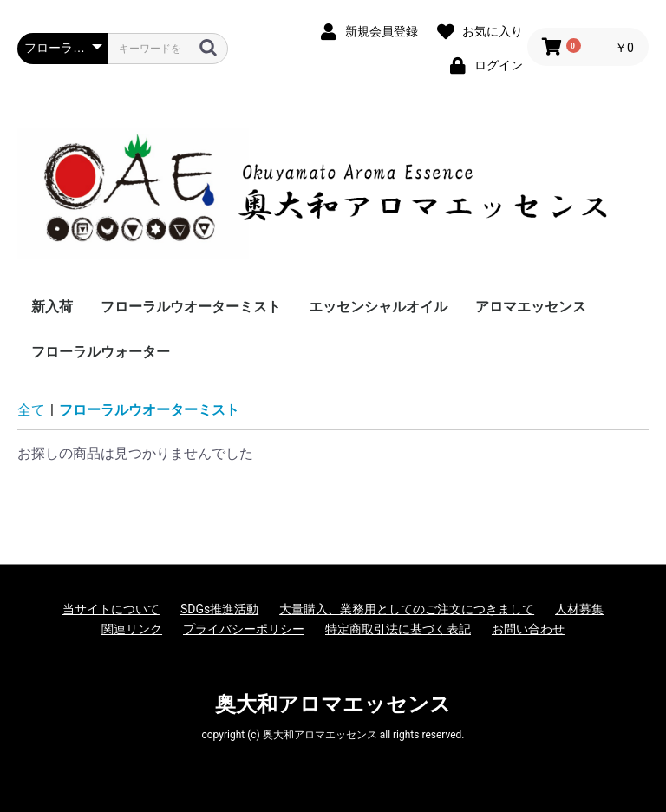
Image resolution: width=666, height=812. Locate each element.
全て (31, 410)
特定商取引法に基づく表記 (398, 629)
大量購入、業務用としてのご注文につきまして (407, 609)
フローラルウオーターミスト (191, 307)
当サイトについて (111, 609)
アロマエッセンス (531, 307)
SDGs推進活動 (219, 609)
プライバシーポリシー (244, 629)
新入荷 (52, 307)
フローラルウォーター (101, 352)
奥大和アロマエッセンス (333, 704)
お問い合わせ (528, 629)
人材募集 (579, 609)
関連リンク (132, 629)
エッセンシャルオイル (378, 307)
